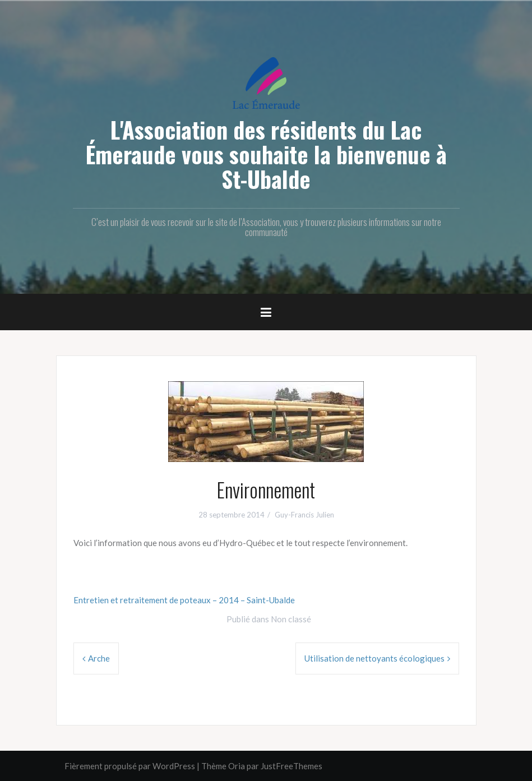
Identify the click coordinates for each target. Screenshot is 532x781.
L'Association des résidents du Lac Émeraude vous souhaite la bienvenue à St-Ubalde (266, 154)
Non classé (291, 619)
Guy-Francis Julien (304, 515)
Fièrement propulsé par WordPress (130, 766)
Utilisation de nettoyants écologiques (374, 658)
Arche (99, 658)
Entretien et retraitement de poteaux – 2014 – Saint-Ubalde (184, 600)
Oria (237, 766)
